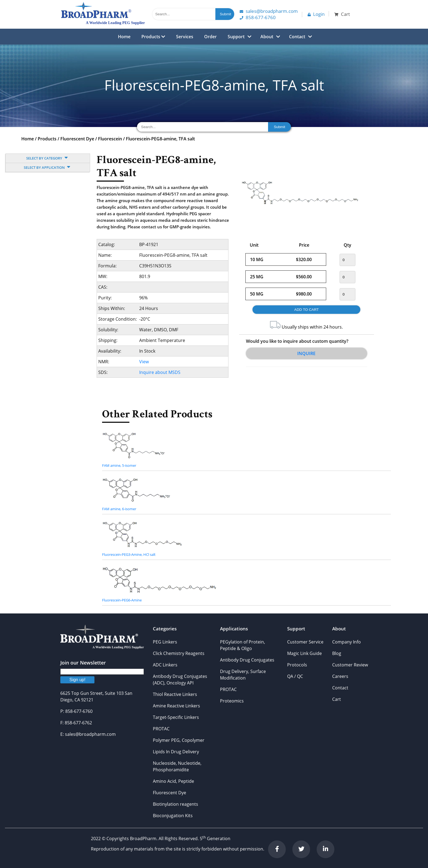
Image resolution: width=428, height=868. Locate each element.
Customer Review (350, 665)
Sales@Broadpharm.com (269, 11)
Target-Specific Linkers (176, 717)
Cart (337, 699)
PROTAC (161, 729)
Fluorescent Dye (77, 139)
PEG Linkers (165, 642)
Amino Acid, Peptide (173, 781)
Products (153, 37)
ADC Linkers (165, 665)
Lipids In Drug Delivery (176, 752)
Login (316, 14)
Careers (340, 676)
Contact (297, 37)
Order (210, 37)
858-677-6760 (258, 17)
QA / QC (295, 676)
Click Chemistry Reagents (179, 653)
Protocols (297, 665)
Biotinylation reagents (176, 804)
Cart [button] (342, 14)
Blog (337, 653)
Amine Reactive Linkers (176, 706)
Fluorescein (110, 139)
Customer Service (305, 642)
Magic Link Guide (304, 653)
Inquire (306, 353)
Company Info (347, 642)
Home (124, 37)
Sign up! (77, 680)
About (267, 37)
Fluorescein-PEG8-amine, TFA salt (160, 139)
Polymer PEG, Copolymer (179, 740)
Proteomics (232, 701)
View (144, 362)
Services (185, 37)
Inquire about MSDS (160, 372)
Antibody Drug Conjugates (247, 660)
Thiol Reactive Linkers (175, 694)
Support (236, 37)
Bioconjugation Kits (173, 816)
